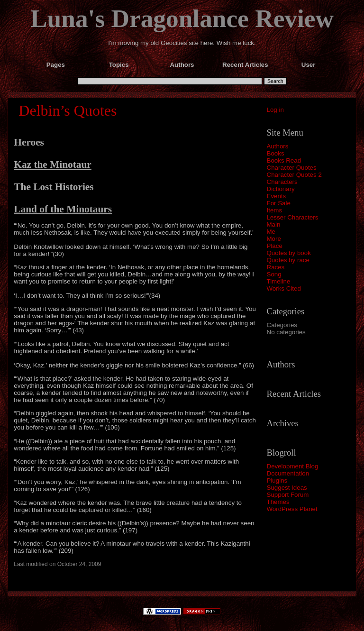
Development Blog (293, 466)
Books (276, 153)
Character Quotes (292, 168)
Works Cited (284, 288)
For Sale (279, 203)
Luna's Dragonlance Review (182, 18)
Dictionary (281, 189)
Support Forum (288, 495)
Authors (278, 146)
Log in (275, 110)
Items (275, 210)
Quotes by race (288, 260)
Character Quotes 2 (294, 175)
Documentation (288, 473)
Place (275, 246)
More (274, 239)
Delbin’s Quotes (68, 110)
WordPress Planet (292, 509)
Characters (282, 182)
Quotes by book (289, 253)
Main (274, 224)
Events (277, 196)
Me (271, 232)
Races (276, 267)
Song (274, 274)
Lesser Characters (293, 217)
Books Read (284, 160)
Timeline (279, 281)
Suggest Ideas (287, 488)
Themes (278, 502)
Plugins (277, 480)
